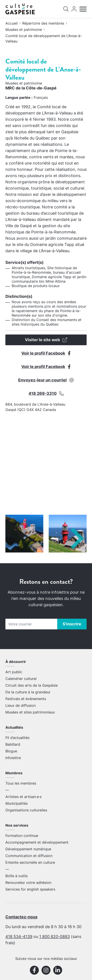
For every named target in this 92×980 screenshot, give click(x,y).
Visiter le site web (46, 340)
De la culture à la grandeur (28, 611)
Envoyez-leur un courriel (46, 380)
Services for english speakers (30, 808)
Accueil (12, 23)
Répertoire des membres (43, 23)
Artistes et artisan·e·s (23, 716)
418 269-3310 (46, 393)
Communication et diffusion (29, 775)
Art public (14, 591)
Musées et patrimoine (24, 30)
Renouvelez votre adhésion (28, 802)
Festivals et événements (26, 618)
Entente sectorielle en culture (30, 781)
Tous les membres (21, 702)
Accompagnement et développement (37, 761)
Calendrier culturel (21, 598)
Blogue (11, 670)
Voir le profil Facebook (46, 353)
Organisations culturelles (26, 729)
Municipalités (16, 722)
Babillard (13, 663)
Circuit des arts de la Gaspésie (32, 604)
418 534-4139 (19, 856)
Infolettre (13, 677)
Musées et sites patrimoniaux (30, 631)
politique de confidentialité (50, 975)
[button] (77, 457)
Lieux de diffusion (21, 624)
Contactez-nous (21, 836)
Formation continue (22, 755)
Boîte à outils (16, 795)
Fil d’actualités (17, 657)
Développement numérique (28, 768)
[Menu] (83, 9)
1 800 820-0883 (55, 856)
